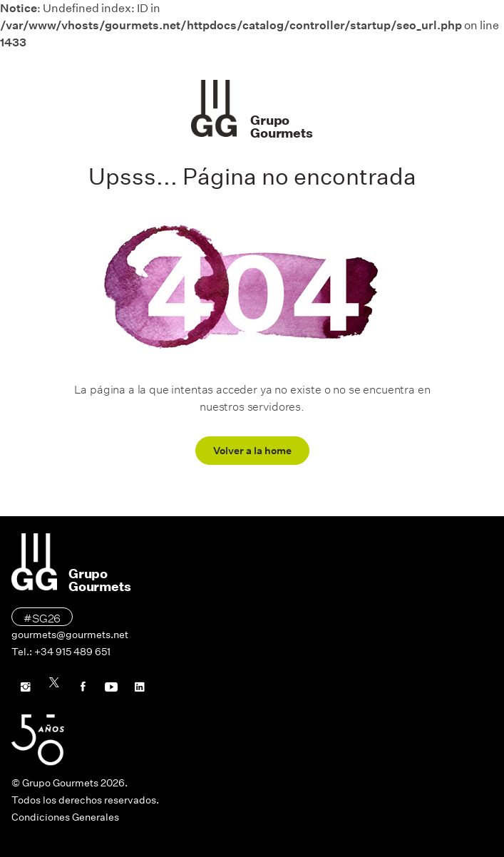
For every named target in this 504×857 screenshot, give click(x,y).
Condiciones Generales (65, 817)
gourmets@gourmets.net (70, 635)
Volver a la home (252, 451)
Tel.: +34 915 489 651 (61, 652)
